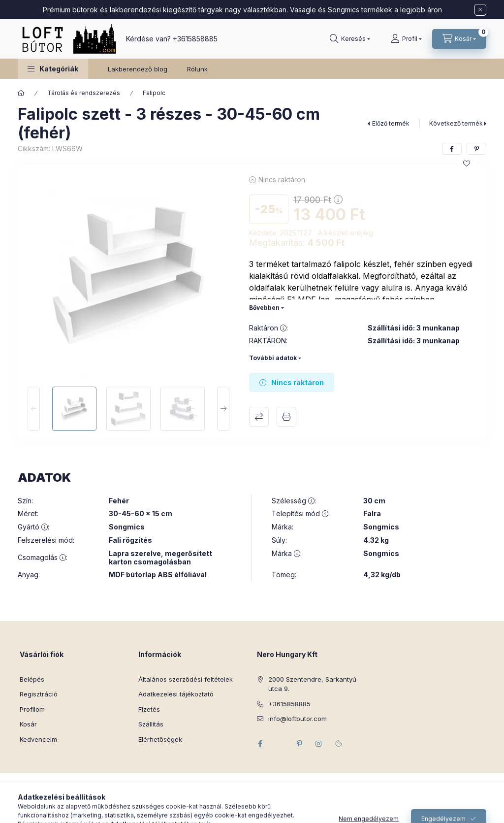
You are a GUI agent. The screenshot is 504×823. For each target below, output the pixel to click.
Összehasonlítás (259, 417)
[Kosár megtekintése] (459, 39)
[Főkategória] (21, 93)
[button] (53, 69)
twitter (280, 744)
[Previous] (34, 409)
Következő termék (456, 123)
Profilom (32, 709)
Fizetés (149, 709)
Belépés (32, 679)
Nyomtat (286, 417)
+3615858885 (195, 39)
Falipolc (154, 93)
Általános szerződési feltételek (186, 679)
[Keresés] (350, 39)
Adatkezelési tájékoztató (176, 694)
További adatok (273, 358)
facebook (260, 744)
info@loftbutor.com (298, 719)
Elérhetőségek (160, 739)
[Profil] (406, 39)
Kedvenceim (38, 739)
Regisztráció (39, 694)
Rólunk (197, 69)
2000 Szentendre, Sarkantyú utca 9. (312, 684)
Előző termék (391, 123)
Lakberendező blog (138, 69)
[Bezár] (480, 10)
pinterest (299, 744)
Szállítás (151, 724)
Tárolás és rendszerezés (84, 93)
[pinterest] (476, 149)
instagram (319, 744)
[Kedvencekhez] (467, 164)
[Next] (223, 409)
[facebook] (452, 149)
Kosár (28, 724)
